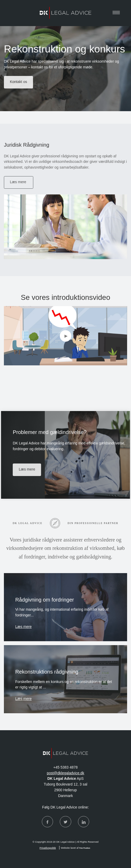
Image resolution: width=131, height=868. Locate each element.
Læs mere (24, 627)
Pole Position (85, 848)
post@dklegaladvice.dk (65, 773)
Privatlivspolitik (48, 848)
